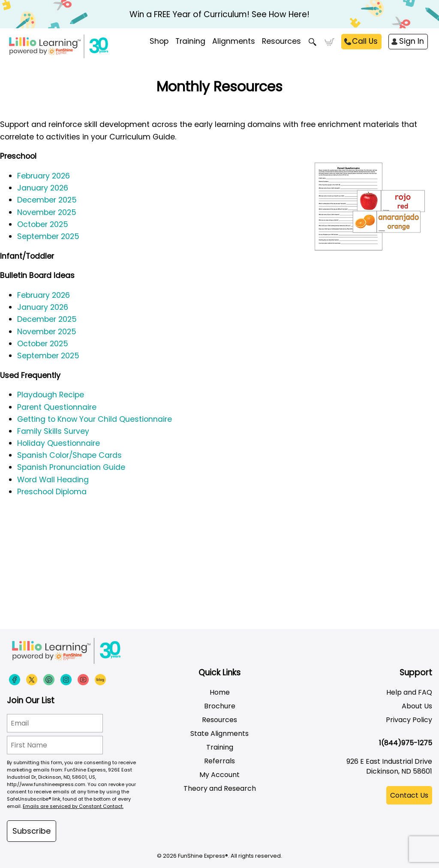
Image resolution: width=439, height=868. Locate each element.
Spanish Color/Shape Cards (69, 455)
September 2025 (48, 236)
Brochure (220, 706)
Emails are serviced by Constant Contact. (73, 806)
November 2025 (47, 212)
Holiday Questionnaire (59, 443)
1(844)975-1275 (406, 743)
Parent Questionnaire (57, 407)
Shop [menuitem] (159, 41)
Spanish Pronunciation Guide (71, 467)
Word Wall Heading (53, 480)
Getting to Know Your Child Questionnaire (95, 419)
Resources (281, 41)
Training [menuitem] (190, 41)
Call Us (365, 41)
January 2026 (43, 188)
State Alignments (219, 733)
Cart (329, 42)
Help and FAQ (409, 692)
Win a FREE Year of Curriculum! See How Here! (219, 14)
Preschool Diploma (52, 492)
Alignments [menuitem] (234, 41)
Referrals (219, 761)
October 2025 (43, 224)
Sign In (412, 41)
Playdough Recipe (51, 395)
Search (313, 42)
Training (220, 747)
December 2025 (47, 200)
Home (220, 692)
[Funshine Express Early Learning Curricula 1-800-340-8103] (90, 50)
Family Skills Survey (53, 431)
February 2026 (44, 176)
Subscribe (32, 831)
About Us (417, 706)
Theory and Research (220, 788)
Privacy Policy (409, 720)
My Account (219, 775)
